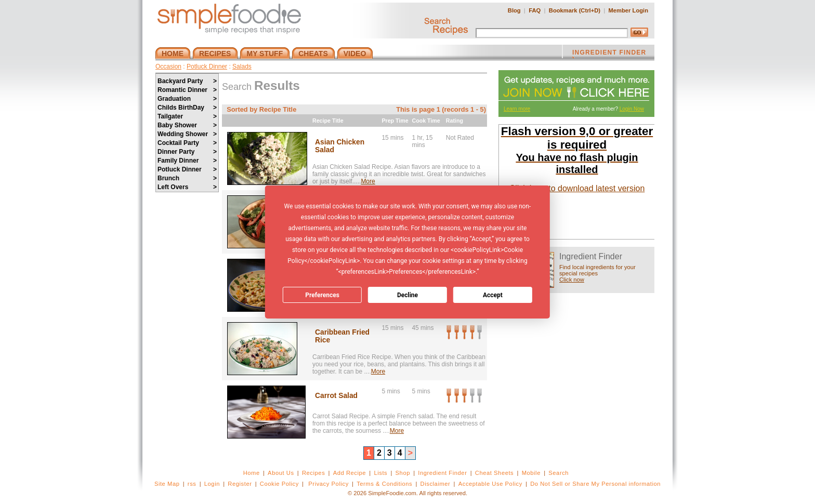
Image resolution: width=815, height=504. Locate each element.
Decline (407, 295)
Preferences (322, 295)
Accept (493, 295)
